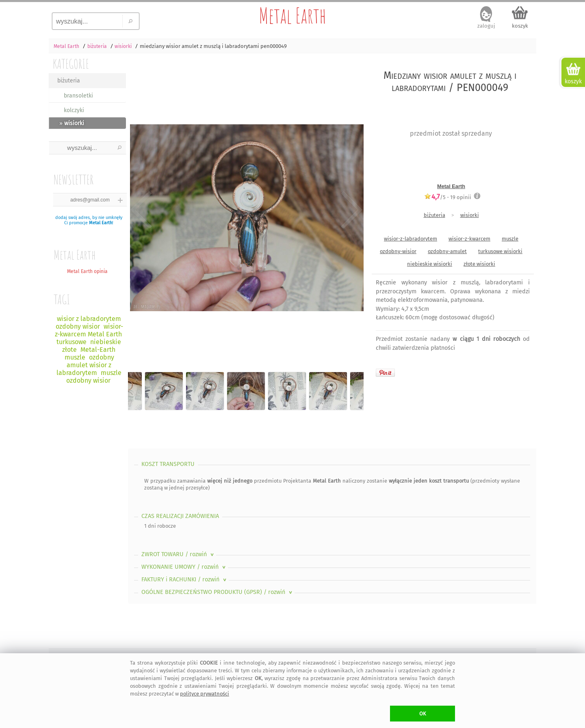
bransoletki (78, 96)
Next (350, 210)
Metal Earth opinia (87, 271)
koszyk (520, 26)
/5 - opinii (448, 197)
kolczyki (74, 110)
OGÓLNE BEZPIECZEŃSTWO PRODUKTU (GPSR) (218, 592)
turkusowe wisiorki (500, 251)
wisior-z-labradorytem (411, 239)
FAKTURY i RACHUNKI (185, 580)
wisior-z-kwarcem (469, 239)
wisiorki (470, 215)
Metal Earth (292, 15)
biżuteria (69, 81)
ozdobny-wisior (398, 251)
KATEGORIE (71, 64)
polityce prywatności (205, 694)
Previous (141, 210)
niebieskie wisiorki (430, 264)
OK (423, 714)
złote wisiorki (479, 264)
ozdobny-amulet (447, 251)
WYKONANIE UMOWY (184, 567)
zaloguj (486, 26)
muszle (510, 239)
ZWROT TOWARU (178, 554)
